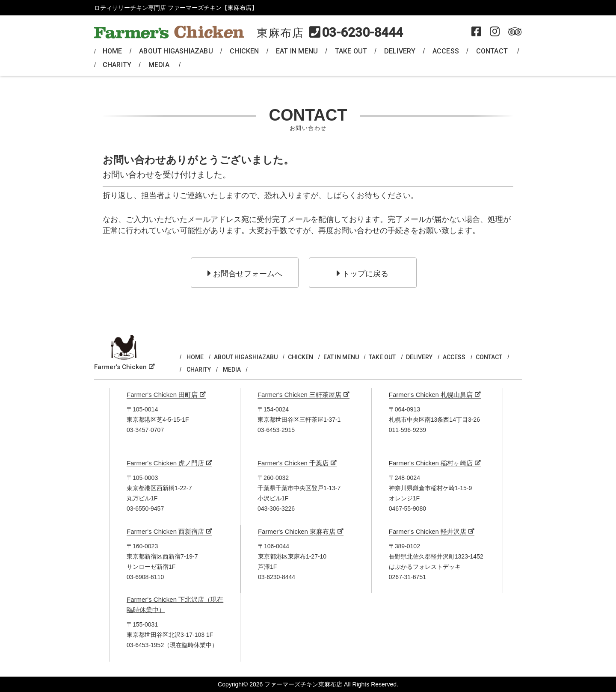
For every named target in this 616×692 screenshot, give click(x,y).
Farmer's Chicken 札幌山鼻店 (431, 395)
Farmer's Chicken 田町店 (162, 395)
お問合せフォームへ (245, 273)
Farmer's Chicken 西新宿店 (165, 531)
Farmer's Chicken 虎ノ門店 (165, 463)
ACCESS (446, 51)
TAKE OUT (351, 51)
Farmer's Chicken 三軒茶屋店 (299, 395)
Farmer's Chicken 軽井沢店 (428, 531)
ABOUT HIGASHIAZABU (176, 51)
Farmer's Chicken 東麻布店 (297, 531)
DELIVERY (400, 51)
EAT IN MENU (297, 51)
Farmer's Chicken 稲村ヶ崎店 (431, 463)
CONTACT (492, 51)
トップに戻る (363, 273)
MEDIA (159, 65)
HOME (113, 51)
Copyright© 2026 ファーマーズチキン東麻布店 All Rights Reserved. (308, 684)
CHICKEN (244, 51)
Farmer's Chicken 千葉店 (293, 463)
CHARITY (117, 65)
